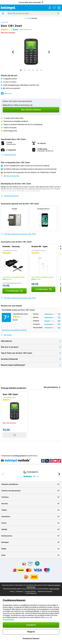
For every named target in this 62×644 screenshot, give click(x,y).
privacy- (47, 617)
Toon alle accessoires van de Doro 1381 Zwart (18, 234)
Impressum (20, 592)
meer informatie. (54, 589)
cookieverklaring (8, 619)
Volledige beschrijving (10, 196)
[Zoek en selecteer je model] (33, 13)
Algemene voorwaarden (45, 592)
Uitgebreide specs (8, 155)
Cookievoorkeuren (30, 592)
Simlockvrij (6, 93)
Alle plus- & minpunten (10, 176)
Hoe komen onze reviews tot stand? (14, 330)
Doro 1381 (5, 22)
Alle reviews (6, 335)
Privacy (12, 592)
